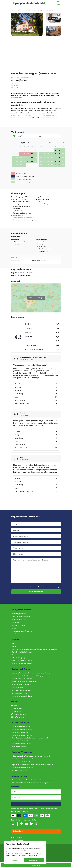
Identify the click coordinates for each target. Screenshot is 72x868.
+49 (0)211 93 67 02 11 (20, 714)
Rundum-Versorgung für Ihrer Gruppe (23, 631)
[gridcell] (21, 154)
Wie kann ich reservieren (19, 620)
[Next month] (63, 143)
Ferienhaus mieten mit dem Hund (22, 685)
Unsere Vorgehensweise (19, 614)
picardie (27, 10)
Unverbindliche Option (18, 625)
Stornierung (15, 622)
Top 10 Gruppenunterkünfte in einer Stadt (24, 682)
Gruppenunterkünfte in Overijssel (22, 732)
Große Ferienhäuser (18, 687)
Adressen (14, 628)
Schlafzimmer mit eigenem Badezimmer (23, 690)
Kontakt (14, 634)
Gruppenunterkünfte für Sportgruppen (23, 762)
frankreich (20, 10)
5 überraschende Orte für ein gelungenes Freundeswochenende (31, 756)
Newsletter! (15, 655)
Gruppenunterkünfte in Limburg (21, 727)
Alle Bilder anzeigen (21, 32)
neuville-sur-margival (38, 10)
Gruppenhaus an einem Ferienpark (22, 679)
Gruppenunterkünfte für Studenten (22, 768)
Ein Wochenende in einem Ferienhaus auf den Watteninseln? (30, 738)
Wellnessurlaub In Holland (19, 693)
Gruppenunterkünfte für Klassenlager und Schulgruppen (29, 676)
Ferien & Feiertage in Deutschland (22, 661)
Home (13, 10)
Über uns (14, 646)
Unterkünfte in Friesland (19, 747)
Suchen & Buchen (36, 831)
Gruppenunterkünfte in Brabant (21, 744)
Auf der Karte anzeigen (36, 298)
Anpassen (15, 860)
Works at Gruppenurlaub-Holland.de (22, 664)
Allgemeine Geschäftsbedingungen (22, 652)
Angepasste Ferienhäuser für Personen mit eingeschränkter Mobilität (32, 673)
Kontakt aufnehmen (36, 592)
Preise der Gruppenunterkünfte (21, 617)
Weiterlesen (36, 117)
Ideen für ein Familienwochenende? (22, 759)
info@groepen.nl (19, 717)
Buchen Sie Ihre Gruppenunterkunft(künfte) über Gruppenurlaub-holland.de (34, 649)
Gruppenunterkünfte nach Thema (22, 696)
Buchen (14, 643)
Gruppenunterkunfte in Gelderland (22, 735)
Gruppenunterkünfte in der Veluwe (22, 729)
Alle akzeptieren (34, 860)
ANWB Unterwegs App (18, 658)
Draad (22, 840)
